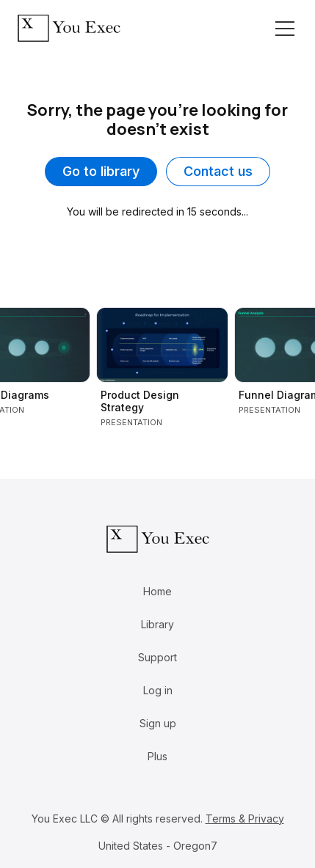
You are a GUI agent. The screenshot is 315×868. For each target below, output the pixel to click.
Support (157, 657)
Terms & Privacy (245, 819)
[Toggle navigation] (285, 29)
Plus (157, 756)
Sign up (158, 723)
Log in (158, 690)
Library (157, 624)
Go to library (101, 171)
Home (157, 591)
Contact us (218, 171)
